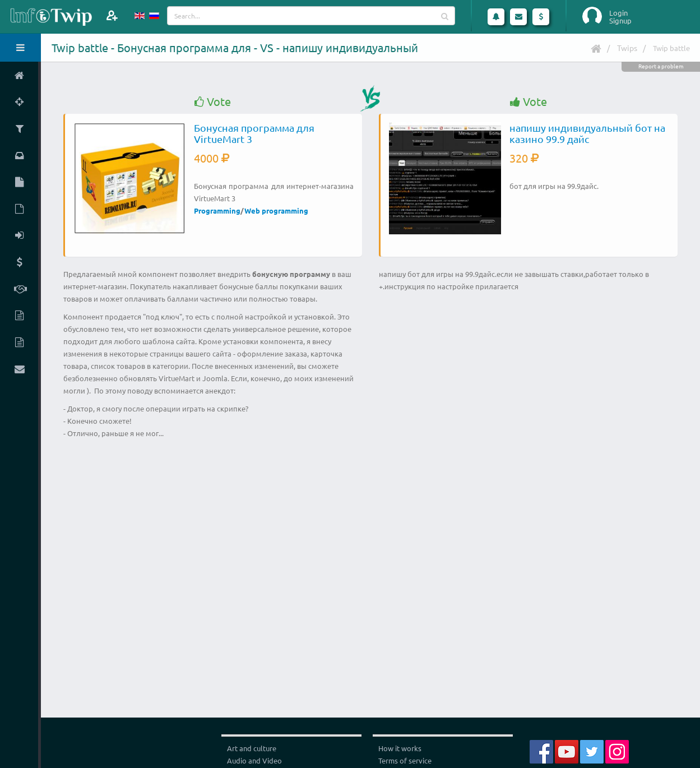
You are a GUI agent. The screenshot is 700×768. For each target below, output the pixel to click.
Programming (217, 210)
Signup (620, 21)
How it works (400, 748)
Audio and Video (254, 760)
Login (618, 13)
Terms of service (405, 760)
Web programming (276, 210)
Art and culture (252, 748)
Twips (627, 48)
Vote (213, 102)
